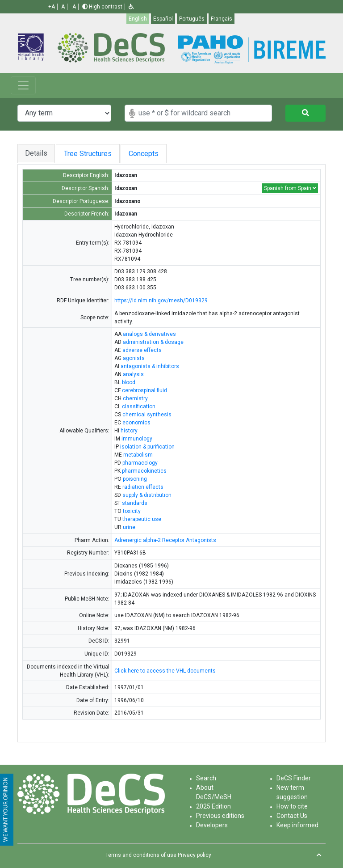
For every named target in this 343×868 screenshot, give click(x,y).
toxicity (132, 511)
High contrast (102, 7)
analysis (133, 374)
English (138, 19)
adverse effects (142, 350)
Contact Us (292, 816)
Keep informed (297, 825)
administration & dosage (153, 342)
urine (129, 527)
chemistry (135, 398)
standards (135, 503)
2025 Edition (213, 806)
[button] (131, 7)
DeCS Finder (294, 778)
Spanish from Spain (290, 188)
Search (206, 778)
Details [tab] (36, 153)
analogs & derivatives (149, 334)
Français (222, 19)
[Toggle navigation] (23, 85)
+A (52, 7)
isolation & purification (147, 447)
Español (163, 19)
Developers (212, 825)
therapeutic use (142, 519)
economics (136, 423)
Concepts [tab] (157, 154)
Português (192, 19)
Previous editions (220, 816)
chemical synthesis (147, 415)
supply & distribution (147, 495)
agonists (134, 358)
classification (139, 406)
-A (73, 7)
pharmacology (140, 463)
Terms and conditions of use (141, 855)
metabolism (138, 455)
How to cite (292, 806)
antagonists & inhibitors (150, 366)
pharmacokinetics (144, 471)
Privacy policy (195, 855)
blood (129, 382)
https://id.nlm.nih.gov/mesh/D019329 (161, 301)
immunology (137, 439)
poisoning (135, 479)
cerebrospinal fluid (144, 390)
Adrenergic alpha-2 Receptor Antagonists (165, 540)
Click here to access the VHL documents (165, 671)
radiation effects (143, 487)
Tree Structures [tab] (91, 154)
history (129, 431)
